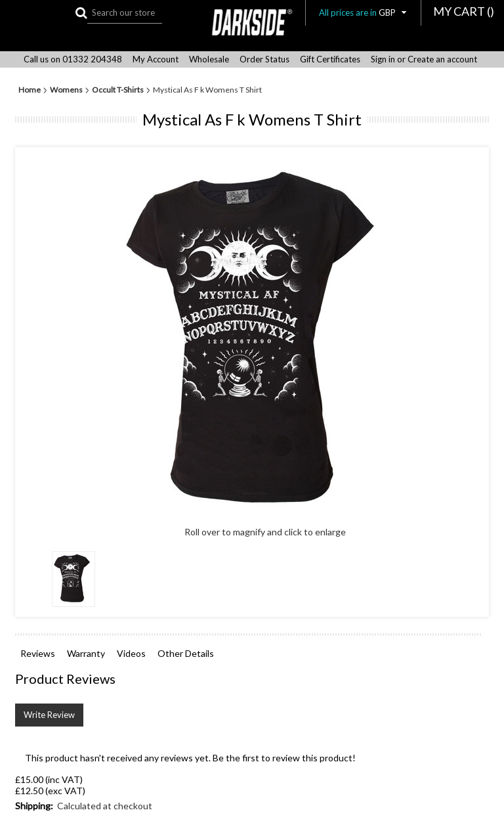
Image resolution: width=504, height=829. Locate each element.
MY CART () (464, 11)
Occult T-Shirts (118, 90)
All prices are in (363, 12)
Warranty (86, 653)
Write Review (49, 715)
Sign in (383, 59)
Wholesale (209, 59)
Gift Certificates (330, 59)
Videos (131, 653)
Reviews (38, 653)
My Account (156, 59)
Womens (66, 90)
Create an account (442, 59)
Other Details (186, 653)
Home (30, 90)
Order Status (264, 59)
